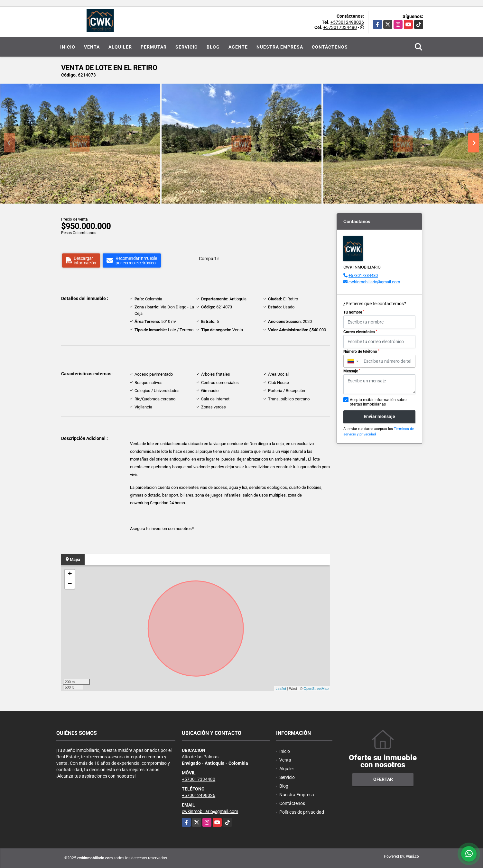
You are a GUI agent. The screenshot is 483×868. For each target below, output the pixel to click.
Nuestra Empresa (280, 47)
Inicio (68, 47)
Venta (92, 47)
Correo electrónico (360, 332)
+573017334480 (340, 27)
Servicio (187, 47)
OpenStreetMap (316, 689)
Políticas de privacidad (302, 812)
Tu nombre (354, 312)
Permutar (154, 47)
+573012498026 (347, 22)
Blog (213, 47)
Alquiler (120, 47)
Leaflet (281, 689)
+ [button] (70, 574)
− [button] (70, 584)
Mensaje (352, 371)
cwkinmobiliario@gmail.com (374, 282)
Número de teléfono (361, 352)
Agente (238, 47)
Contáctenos (330, 47)
